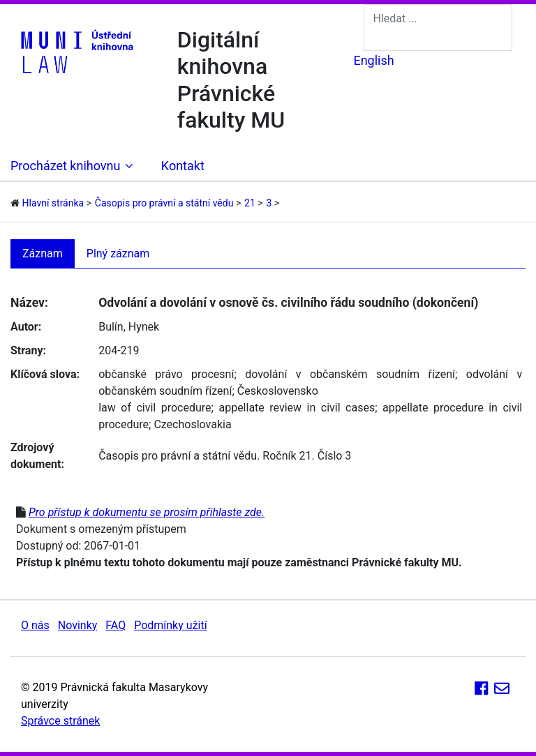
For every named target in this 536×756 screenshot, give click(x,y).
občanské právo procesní (166, 374)
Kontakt (183, 166)
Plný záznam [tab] (118, 254)
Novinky (78, 625)
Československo (278, 391)
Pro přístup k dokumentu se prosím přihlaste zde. (147, 512)
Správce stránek (60, 721)
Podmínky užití (170, 625)
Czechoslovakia (192, 424)
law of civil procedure (155, 408)
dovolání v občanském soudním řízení (350, 374)
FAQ (116, 625)
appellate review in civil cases (297, 408)
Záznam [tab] (43, 254)
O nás (35, 625)
